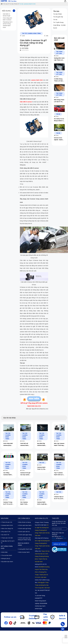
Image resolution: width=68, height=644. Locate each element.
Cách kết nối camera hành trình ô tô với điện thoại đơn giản (25, 445)
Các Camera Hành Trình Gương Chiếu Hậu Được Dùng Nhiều (25, 503)
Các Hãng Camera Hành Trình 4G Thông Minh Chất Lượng (9, 474)
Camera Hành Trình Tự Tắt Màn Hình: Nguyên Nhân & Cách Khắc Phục (42, 468)
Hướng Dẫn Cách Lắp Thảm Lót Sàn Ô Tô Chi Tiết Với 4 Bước (59, 59)
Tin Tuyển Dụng (58, 22)
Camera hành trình (7, 525)
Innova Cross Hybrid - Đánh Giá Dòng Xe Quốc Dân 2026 (59, 139)
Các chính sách (24, 518)
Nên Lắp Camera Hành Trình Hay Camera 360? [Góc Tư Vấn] (59, 445)
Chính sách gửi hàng (24, 529)
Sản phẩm (5, 518)
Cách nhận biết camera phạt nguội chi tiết (8, 445)
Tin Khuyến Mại (58, 17)
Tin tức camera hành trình (27, 4)
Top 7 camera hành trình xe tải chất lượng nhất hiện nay (59, 474)
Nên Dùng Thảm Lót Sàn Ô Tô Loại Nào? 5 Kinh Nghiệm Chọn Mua (59, 101)
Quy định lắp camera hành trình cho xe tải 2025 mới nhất (42, 445)
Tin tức (6, 4)
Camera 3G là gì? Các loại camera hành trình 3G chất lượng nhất (25, 474)
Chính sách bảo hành (25, 525)
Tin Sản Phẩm (13, 4)
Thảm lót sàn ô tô (6, 522)
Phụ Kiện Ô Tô (6, 532)
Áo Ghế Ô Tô (5, 535)
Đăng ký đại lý (5, 558)
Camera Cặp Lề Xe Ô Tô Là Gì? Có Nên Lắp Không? (59, 498)
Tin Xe (55, 20)
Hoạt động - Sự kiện (59, 25)
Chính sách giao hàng (25, 535)
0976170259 (38, 609)
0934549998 (43, 603)
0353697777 (39, 598)
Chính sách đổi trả (24, 532)
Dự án (55, 28)
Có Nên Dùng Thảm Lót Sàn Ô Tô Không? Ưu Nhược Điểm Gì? (59, 80)
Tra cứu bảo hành (6, 555)
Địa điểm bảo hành (7, 562)
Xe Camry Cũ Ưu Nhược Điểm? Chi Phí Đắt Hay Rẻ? (59, 120)
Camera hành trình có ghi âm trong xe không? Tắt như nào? (42, 503)
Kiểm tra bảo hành (24, 552)
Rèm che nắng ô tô (7, 529)
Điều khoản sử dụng (24, 522)
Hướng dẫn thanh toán (25, 549)
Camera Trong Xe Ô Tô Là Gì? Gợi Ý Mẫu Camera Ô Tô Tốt (9, 503)
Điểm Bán (4, 552)
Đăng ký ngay (60, 544)
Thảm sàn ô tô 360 (7, 538)
